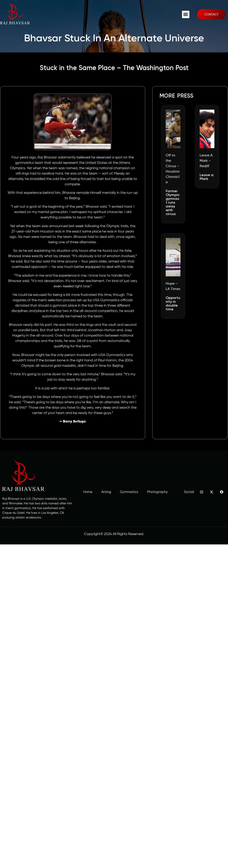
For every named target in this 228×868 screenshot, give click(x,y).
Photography (157, 492)
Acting (106, 492)
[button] (186, 14)
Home (88, 492)
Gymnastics (129, 492)
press (185, 96)
